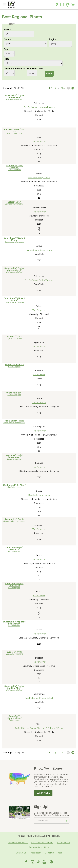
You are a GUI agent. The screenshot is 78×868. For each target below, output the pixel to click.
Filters (11, 24)
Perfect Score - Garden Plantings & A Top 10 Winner (39, 728)
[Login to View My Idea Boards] (62, 3)
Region (53, 39)
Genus (7, 30)
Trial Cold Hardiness (14, 69)
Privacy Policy (63, 843)
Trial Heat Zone (35, 69)
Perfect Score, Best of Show (39, 250)
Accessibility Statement (42, 843)
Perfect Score (39, 375)
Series (7, 39)
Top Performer (39, 141)
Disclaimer (50, 853)
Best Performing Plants (39, 178)
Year (6, 49)
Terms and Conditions (39, 847)
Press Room (35, 853)
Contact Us (21, 853)
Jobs (60, 853)
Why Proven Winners (18, 843)
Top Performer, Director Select (39, 698)
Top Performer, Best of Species (39, 280)
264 (63, 88)
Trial (6, 59)
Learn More (43, 793)
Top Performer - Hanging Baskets (39, 107)
